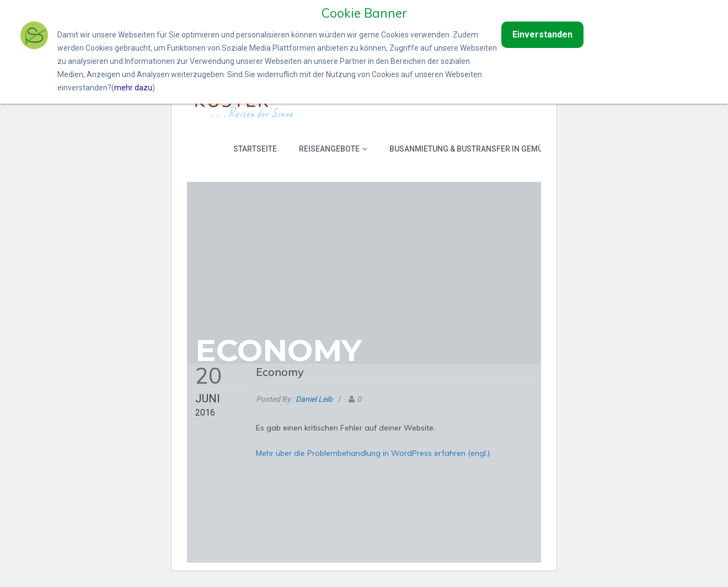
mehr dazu (133, 88)
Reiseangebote (333, 149)
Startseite (255, 149)
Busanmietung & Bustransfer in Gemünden (476, 149)
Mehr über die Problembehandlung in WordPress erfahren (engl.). (374, 453)
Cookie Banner (364, 13)
